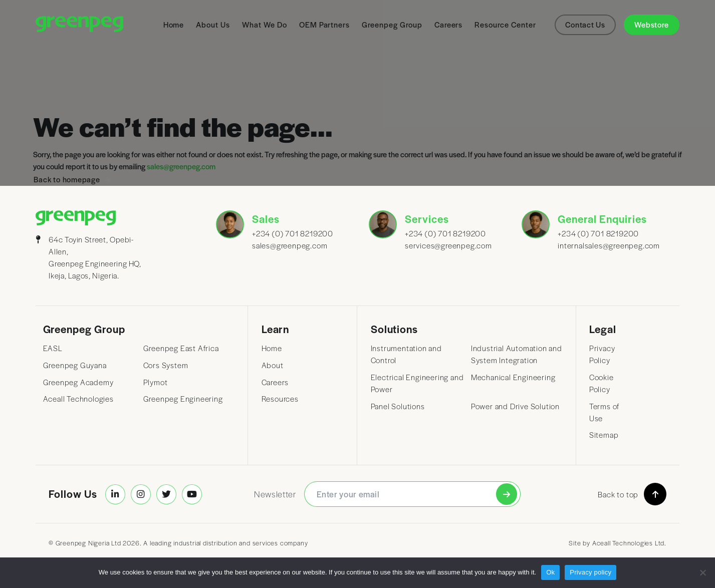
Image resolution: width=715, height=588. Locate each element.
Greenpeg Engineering (183, 399)
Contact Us (585, 25)
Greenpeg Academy (78, 382)
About (273, 365)
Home (272, 348)
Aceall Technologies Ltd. (629, 543)
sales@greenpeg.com (290, 245)
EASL (53, 348)
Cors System (166, 365)
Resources (280, 399)
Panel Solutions (398, 406)
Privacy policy (590, 572)
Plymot (156, 382)
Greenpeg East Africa (181, 348)
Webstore (651, 25)
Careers (275, 382)
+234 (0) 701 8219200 (292, 233)
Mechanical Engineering (513, 377)
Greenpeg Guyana (75, 365)
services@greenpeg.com (445, 245)
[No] (702, 572)
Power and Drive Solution (515, 406)
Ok (550, 572)
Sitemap (604, 435)
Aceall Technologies (78, 399)
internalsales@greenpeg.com (598, 245)
